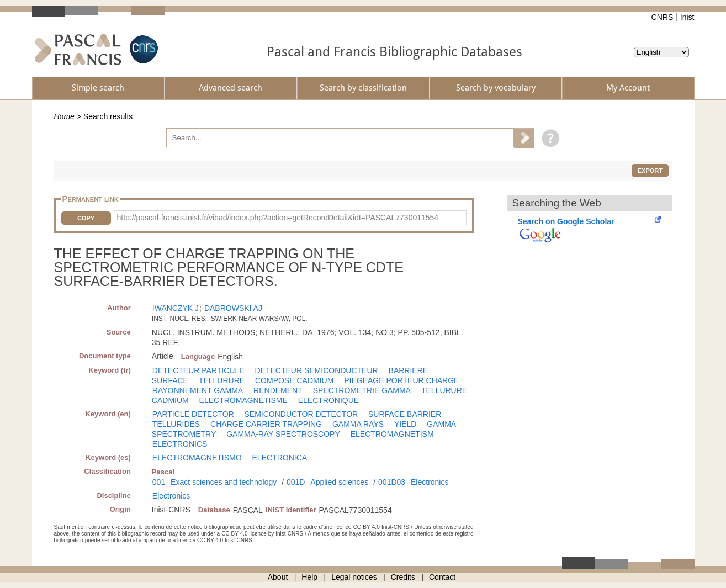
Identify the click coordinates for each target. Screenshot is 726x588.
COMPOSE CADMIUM (294, 380)
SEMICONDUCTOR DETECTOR (301, 414)
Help (309, 577)
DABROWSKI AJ (233, 308)
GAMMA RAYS (358, 424)
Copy (86, 218)
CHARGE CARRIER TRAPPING (266, 424)
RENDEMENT (278, 390)
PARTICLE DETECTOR (193, 414)
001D (296, 482)
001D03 (392, 482)
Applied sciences (339, 482)
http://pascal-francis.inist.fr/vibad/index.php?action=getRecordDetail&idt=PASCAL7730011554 (278, 218)
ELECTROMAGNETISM (392, 434)
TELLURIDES (176, 424)
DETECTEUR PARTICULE (198, 370)
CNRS (663, 17)
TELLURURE (222, 380)
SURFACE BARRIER (405, 414)
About (278, 577)
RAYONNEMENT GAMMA (198, 390)
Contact (442, 577)
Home (64, 116)
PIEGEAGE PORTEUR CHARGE (401, 380)
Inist (687, 17)
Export (650, 171)
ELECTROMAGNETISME (243, 400)
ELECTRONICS (180, 444)
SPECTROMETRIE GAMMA (362, 390)
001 (159, 482)
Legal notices (354, 577)
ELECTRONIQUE (328, 400)
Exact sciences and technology (224, 482)
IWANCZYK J (176, 308)
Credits (403, 577)
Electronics (430, 482)
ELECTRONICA (280, 458)
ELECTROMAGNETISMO (197, 458)
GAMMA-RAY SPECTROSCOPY (283, 434)
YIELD (405, 424)
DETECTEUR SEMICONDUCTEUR (316, 370)
